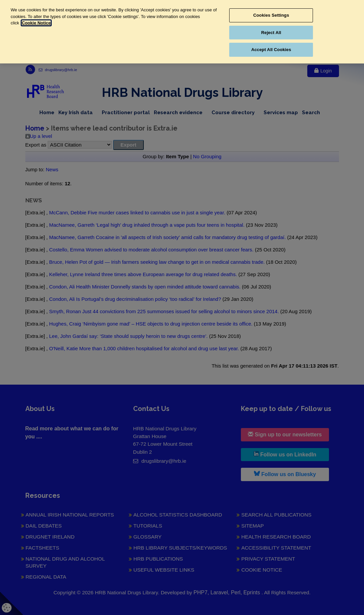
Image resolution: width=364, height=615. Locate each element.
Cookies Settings (271, 15)
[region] (182, 32)
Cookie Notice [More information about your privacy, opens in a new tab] (36, 23)
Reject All (271, 33)
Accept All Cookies (271, 50)
